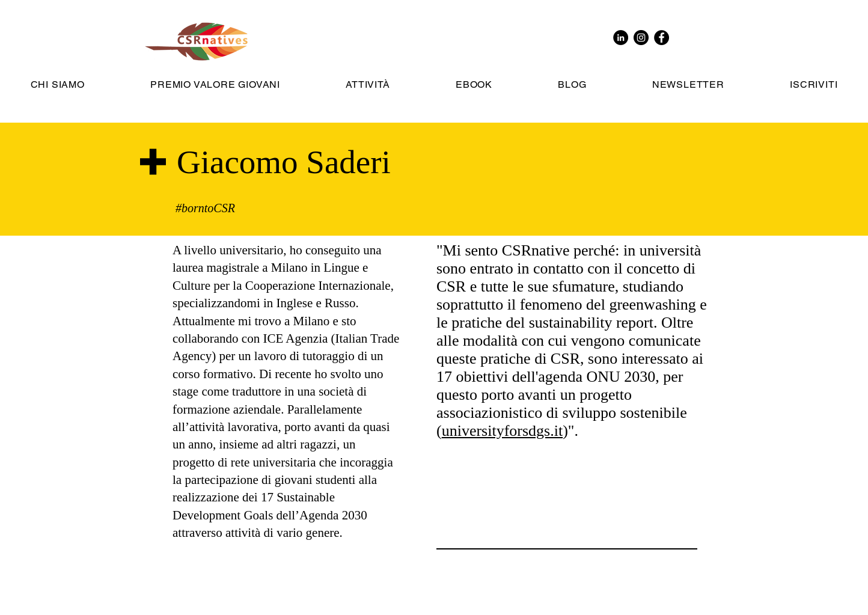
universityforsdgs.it (503, 431)
